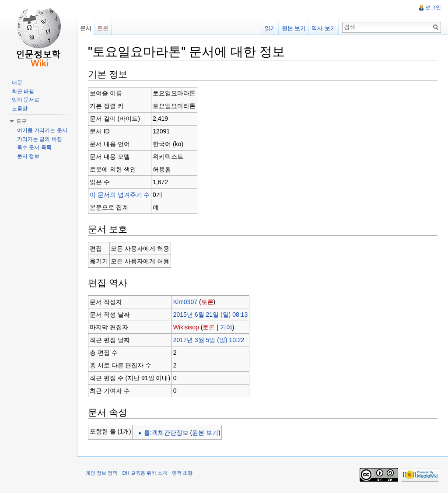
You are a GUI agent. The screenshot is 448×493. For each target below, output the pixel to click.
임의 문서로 (26, 100)
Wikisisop (186, 327)
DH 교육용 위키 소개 (144, 473)
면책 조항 (182, 473)
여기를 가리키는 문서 (42, 130)
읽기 (270, 28)
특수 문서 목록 (34, 147)
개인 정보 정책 (101, 473)
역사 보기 (324, 28)
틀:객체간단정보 (166, 433)
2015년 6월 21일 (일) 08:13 (210, 315)
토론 (207, 302)
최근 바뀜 (23, 91)
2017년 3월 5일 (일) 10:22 (209, 340)
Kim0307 (185, 302)
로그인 (433, 7)
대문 (17, 83)
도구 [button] (21, 121)
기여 (226, 327)
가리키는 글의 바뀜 (40, 139)
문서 (86, 28)
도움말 (20, 108)
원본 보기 (205, 433)
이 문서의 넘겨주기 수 (120, 195)
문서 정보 (28, 156)
